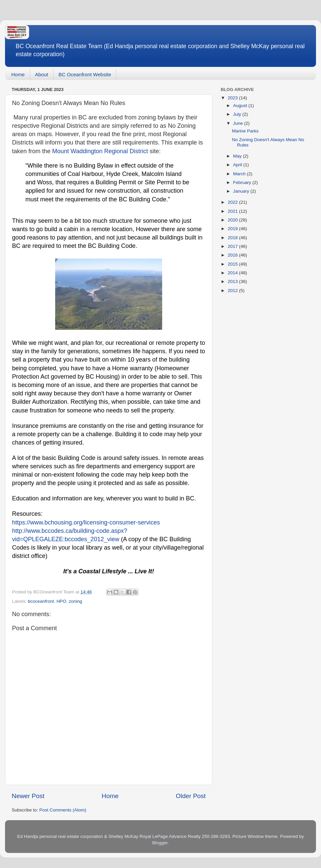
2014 (233, 273)
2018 (233, 238)
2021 (233, 211)
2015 (233, 264)
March (240, 174)
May (238, 156)
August (241, 106)
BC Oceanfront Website (85, 74)
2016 (233, 255)
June (239, 123)
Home (18, 74)
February (243, 182)
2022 (233, 202)
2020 (233, 220)
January (242, 191)
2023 (233, 98)
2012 (233, 291)
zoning (76, 601)
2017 (233, 246)
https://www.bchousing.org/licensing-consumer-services (86, 522)
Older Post (191, 796)
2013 (233, 281)
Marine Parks (245, 131)
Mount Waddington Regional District (100, 151)
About (42, 74)
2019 (233, 229)
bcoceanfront (41, 601)
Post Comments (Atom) (63, 810)
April (238, 165)
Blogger (160, 843)
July (238, 114)
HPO (61, 601)
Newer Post (28, 796)
